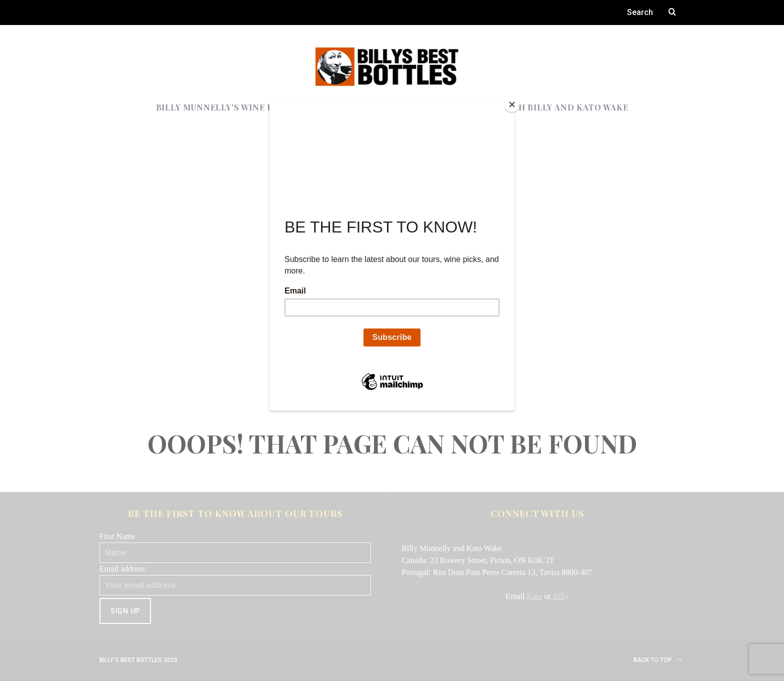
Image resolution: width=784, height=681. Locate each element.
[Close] (512, 104)
